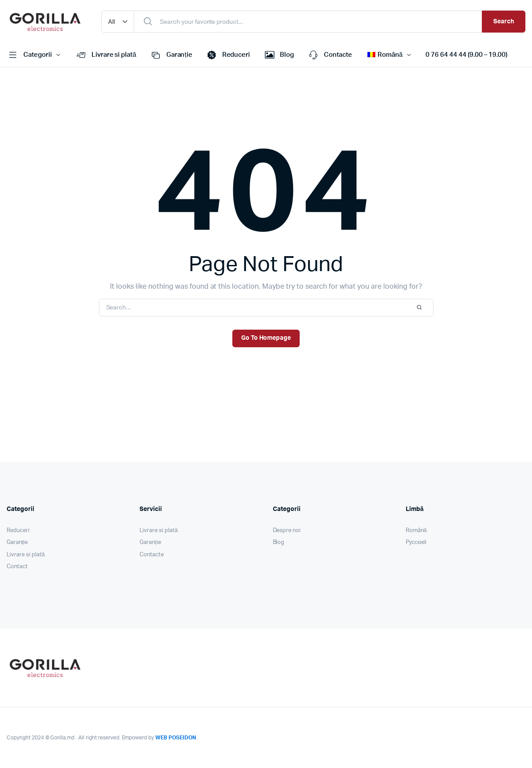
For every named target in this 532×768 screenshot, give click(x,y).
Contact (17, 567)
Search (504, 22)
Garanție (171, 55)
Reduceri (228, 55)
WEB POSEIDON (176, 738)
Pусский (416, 542)
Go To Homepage (266, 338)
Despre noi (287, 531)
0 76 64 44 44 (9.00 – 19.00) (466, 55)
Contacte (330, 55)
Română (416, 531)
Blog (279, 55)
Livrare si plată (106, 55)
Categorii (29, 55)
